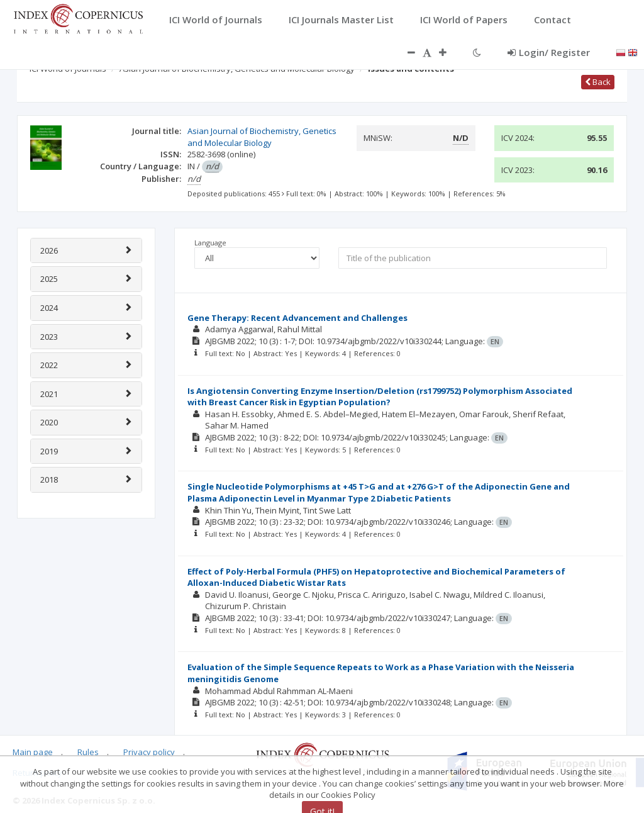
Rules (88, 752)
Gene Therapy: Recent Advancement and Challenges (297, 318)
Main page (33, 752)
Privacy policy (149, 752)
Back (598, 82)
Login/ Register (549, 52)
